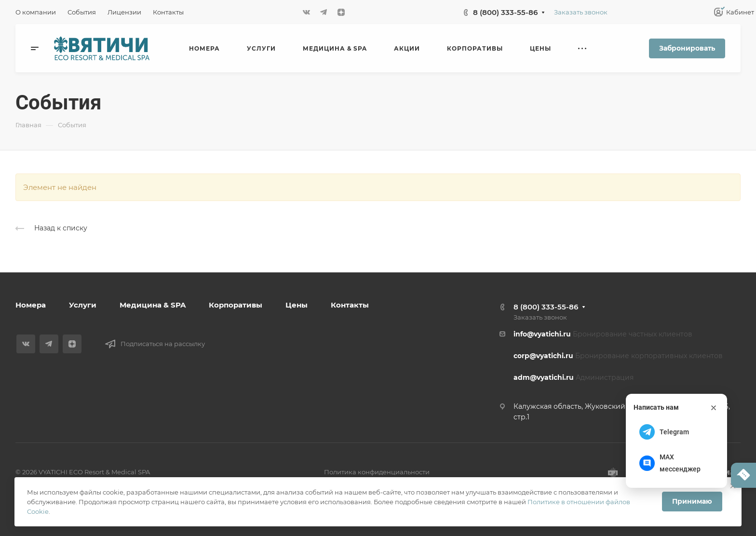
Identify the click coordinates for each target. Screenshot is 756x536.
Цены (297, 305)
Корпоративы (236, 305)
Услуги (83, 305)
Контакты (350, 305)
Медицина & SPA (153, 305)
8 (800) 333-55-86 (505, 12)
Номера (31, 305)
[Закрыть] (714, 408)
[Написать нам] (743, 475)
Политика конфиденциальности (377, 472)
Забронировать (687, 48)
